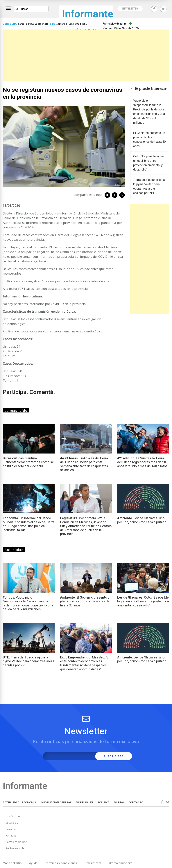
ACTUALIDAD (11, 802)
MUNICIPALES (85, 802)
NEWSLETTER (130, 9)
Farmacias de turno (115, 24)
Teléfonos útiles (16, 848)
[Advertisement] (86, 55)
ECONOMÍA (29, 802)
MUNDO (119, 802)
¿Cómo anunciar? (120, 863)
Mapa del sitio (12, 863)
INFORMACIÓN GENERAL (56, 802)
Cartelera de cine (16, 842)
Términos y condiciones (61, 863)
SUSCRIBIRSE (114, 756)
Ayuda (33, 863)
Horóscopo (13, 816)
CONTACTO (136, 802)
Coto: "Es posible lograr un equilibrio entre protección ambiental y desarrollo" (149, 163)
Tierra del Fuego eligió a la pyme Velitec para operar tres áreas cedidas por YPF (149, 186)
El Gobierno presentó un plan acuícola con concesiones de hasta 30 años (149, 139)
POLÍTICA (104, 802)
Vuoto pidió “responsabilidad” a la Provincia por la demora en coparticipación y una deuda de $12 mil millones (149, 112)
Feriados (11, 835)
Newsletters (93, 863)
